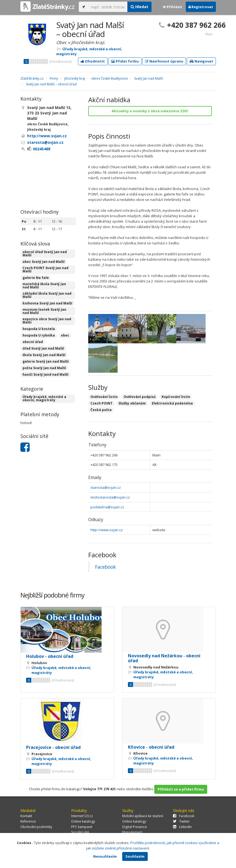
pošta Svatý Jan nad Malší (44, 368)
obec (65, 335)
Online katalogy (83, 821)
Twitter (181, 821)
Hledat (139, 7)
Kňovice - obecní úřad (151, 747)
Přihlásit (173, 7)
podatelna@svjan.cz (107, 507)
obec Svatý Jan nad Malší (44, 262)
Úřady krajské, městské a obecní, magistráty (44, 398)
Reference (28, 821)
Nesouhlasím (105, 856)
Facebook (105, 567)
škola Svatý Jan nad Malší (44, 355)
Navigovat (201, 61)
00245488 (42, 149)
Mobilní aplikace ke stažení (143, 816)
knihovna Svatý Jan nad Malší (47, 303)
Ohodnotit (93, 61)
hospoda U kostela (39, 329)
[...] (108, 7)
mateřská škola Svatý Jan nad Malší (44, 286)
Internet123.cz (82, 816)
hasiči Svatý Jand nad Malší (45, 374)
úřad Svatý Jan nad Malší (43, 348)
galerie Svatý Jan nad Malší (46, 361)
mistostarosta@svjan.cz (110, 497)
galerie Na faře (36, 278)
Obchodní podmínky (36, 827)
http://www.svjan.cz (107, 530)
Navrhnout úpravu (164, 61)
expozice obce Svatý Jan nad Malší (47, 321)
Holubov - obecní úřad (50, 656)
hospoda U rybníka (39, 335)
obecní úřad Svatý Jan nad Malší (45, 253)
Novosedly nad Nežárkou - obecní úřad (164, 658)
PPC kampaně (82, 827)
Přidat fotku (125, 61)
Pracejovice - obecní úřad (53, 747)
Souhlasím (135, 856)
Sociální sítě (80, 832)
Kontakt (26, 816)
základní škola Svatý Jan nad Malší (47, 295)
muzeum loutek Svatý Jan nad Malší (44, 311)
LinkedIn (182, 827)
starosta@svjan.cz (106, 487)
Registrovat (201, 7)
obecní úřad (33, 342)
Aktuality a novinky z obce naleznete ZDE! (150, 111)
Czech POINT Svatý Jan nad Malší (45, 270)
